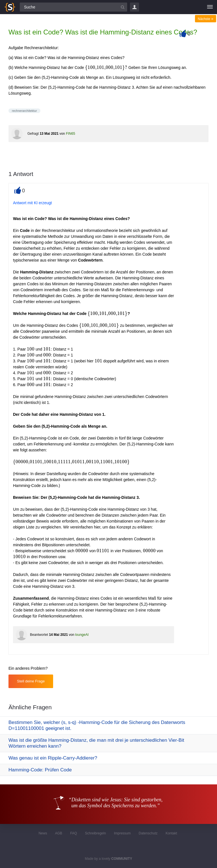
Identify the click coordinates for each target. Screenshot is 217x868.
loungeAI (82, 635)
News (43, 833)
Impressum (122, 833)
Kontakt (171, 833)
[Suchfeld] (73, 7)
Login (134, 7)
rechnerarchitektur (24, 111)
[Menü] (210, 7)
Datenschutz (148, 833)
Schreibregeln (96, 833)
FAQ (73, 833)
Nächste (206, 19)
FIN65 (70, 134)
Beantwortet (39, 635)
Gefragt (33, 134)
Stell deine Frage (31, 681)
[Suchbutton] (123, 7)
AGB (59, 833)
